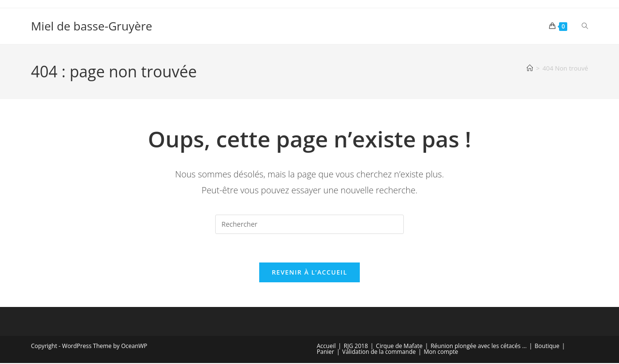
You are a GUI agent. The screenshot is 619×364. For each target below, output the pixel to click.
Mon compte (441, 353)
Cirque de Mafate (399, 347)
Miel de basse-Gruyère (92, 26)
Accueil (326, 347)
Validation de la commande (379, 353)
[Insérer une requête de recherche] (309, 224)
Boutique (547, 347)
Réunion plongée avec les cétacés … (479, 347)
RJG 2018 (356, 347)
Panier (325, 353)
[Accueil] (530, 68)
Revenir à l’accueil (309, 273)
